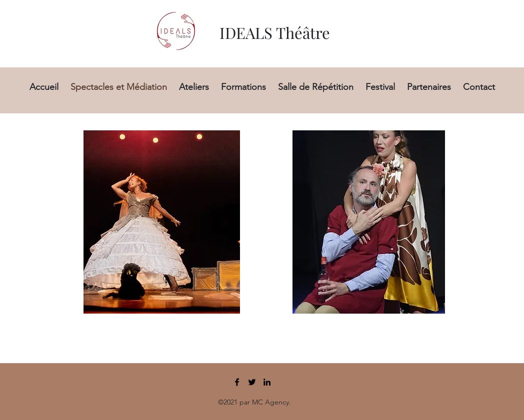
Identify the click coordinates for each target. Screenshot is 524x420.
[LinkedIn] (267, 382)
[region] (157, 220)
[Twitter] (252, 382)
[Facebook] (237, 382)
